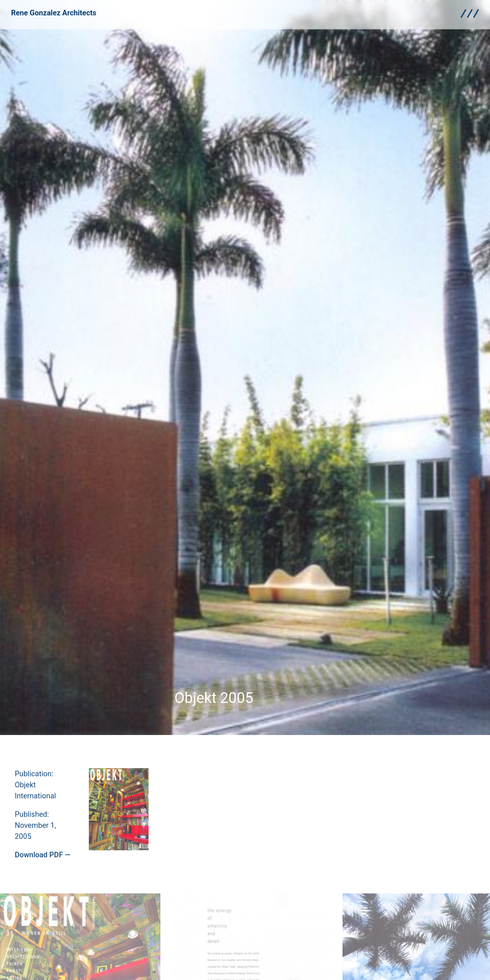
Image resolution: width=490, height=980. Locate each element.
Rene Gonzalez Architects (54, 10)
